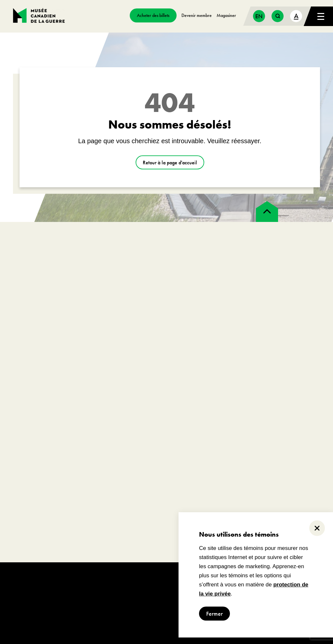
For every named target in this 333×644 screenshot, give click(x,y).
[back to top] (267, 212)
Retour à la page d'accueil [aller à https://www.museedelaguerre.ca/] (170, 163)
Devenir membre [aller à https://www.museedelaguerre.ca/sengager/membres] (197, 15)
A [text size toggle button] (296, 16)
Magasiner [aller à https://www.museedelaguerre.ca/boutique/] (226, 15)
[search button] (278, 16)
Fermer (214, 614)
